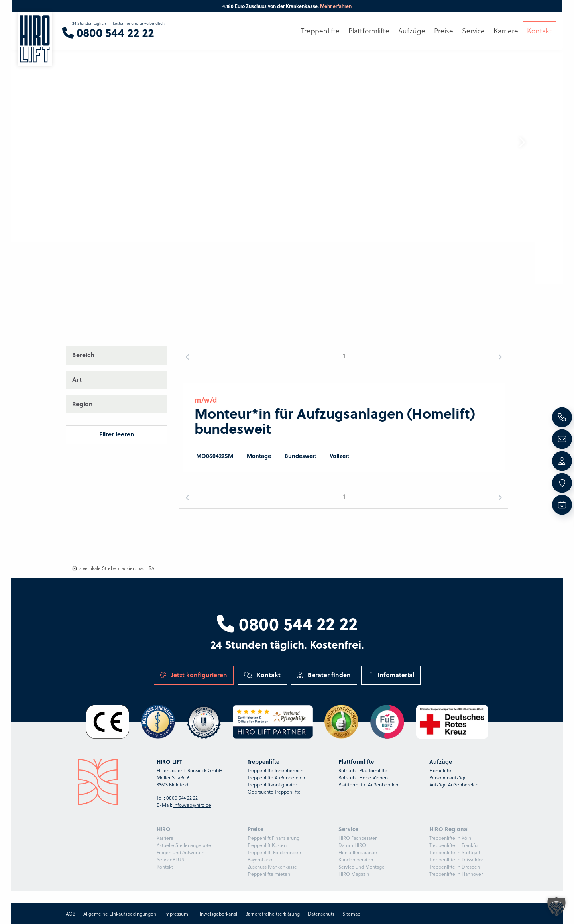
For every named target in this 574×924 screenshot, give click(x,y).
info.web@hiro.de (192, 805)
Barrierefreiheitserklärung (272, 914)
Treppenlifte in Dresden (455, 867)
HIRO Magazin (354, 874)
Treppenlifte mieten (269, 874)
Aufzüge (412, 31)
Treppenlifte (320, 31)
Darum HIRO (352, 845)
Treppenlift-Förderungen (274, 852)
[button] (522, 142)
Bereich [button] (83, 355)
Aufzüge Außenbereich (454, 784)
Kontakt (262, 675)
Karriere (165, 838)
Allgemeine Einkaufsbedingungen (120, 914)
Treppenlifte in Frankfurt (455, 845)
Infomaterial (391, 675)
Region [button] (83, 404)
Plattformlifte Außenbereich (368, 784)
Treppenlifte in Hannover (456, 874)
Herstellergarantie (358, 852)
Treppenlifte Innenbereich (275, 770)
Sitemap (351, 914)
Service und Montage (362, 867)
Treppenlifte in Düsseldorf (457, 859)
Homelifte (440, 770)
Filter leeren (117, 434)
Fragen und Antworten (181, 852)
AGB (71, 914)
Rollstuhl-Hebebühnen (363, 777)
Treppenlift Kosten (267, 845)
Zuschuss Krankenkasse (272, 867)
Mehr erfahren (336, 6)
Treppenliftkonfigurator (272, 784)
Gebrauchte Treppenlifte (274, 792)
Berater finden (324, 675)
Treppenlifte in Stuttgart (455, 852)
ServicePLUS (170, 859)
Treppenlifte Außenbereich (276, 777)
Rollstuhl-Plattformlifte (363, 770)
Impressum (176, 914)
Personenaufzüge (448, 777)
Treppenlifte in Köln (450, 838)
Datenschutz (321, 914)
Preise (444, 31)
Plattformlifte (369, 31)
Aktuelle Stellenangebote (184, 845)
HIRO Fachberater (358, 838)
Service (473, 31)
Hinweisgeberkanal (217, 914)
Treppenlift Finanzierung (273, 838)
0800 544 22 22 (287, 623)
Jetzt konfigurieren (194, 675)
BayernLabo (260, 859)
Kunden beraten (356, 859)
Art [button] (77, 379)
